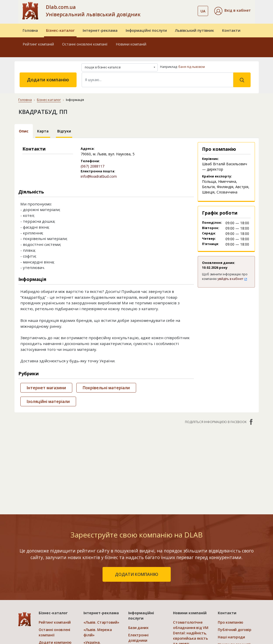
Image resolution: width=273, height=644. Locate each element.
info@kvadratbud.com (99, 176)
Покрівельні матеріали (106, 388)
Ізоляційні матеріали (48, 401)
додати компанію (137, 574)
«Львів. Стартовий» (101, 622)
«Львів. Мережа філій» (98, 632)
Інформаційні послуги (146, 30)
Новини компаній (131, 44)
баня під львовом (192, 67)
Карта (43, 131)
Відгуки (64, 131)
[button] (233, 11)
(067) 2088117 (92, 166)
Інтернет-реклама (100, 30)
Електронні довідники (138, 638)
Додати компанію (48, 80)
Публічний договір (234, 630)
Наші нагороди (231, 637)
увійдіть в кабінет (232, 279)
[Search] (157, 80)
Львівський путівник (195, 30)
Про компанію (231, 622)
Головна (30, 30)
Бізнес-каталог (60, 30)
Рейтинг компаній (38, 44)
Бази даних (138, 628)
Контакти (231, 30)
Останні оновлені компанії (85, 44)
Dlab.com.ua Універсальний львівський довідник (93, 11)
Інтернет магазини (46, 388)
